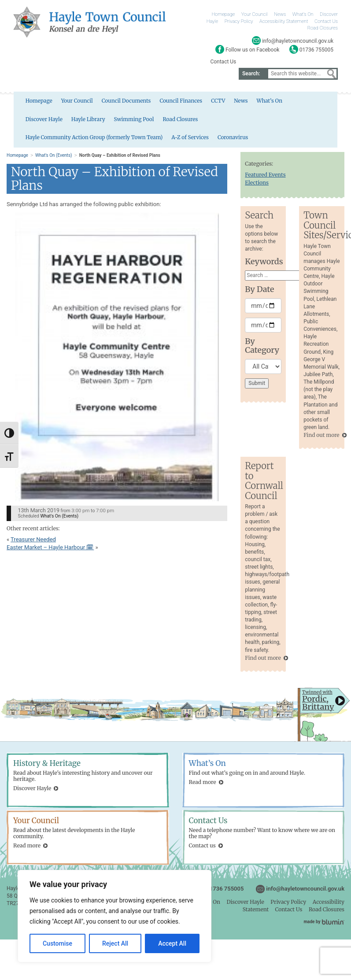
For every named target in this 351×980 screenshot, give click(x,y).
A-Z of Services (315, 121)
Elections (257, 185)
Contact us (202, 848)
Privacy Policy (239, 21)
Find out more (321, 437)
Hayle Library (28, 121)
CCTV (206, 102)
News (280, 14)
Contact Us (326, 21)
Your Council (255, 14)
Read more (203, 784)
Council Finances (168, 102)
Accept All (172, 943)
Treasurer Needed (33, 542)
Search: (251, 74)
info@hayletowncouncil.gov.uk (305, 891)
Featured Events (265, 177)
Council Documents (113, 102)
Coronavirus (26, 140)
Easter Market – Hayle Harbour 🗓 (50, 550)
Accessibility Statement (284, 21)
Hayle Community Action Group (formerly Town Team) (218, 121)
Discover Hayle (298, 102)
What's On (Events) (54, 158)
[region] (115, 916)
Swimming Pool (74, 121)
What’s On (303, 14)
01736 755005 (225, 891)
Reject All (115, 943)
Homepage (224, 14)
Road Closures (323, 28)
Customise (57, 943)
